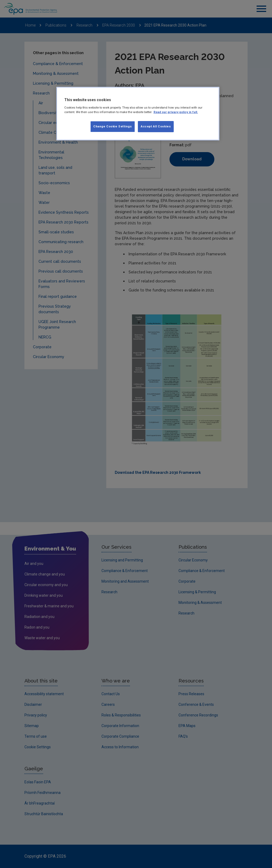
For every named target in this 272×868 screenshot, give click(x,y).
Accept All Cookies (156, 126)
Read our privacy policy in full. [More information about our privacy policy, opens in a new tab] (176, 112)
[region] (138, 114)
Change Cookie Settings (113, 126)
